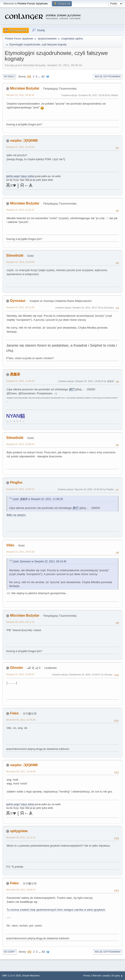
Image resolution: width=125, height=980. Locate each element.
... (40, 76)
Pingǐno (16, 482)
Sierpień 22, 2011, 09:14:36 (20, 307)
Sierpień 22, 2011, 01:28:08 (20, 262)
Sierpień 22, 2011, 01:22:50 (20, 147)
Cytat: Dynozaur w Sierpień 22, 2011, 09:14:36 (39, 561)
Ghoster (16, 668)
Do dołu (9, 77)
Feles (14, 713)
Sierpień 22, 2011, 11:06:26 (20, 381)
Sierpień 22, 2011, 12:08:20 (20, 444)
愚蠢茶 (15, 374)
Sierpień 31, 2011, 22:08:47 (20, 674)
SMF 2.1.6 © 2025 (11, 976)
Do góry (9, 952)
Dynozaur (18, 301)
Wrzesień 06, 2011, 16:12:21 (21, 837)
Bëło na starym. (16, 515)
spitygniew (19, 831)
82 (43, 76)
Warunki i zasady (101, 976)
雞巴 (72, 389)
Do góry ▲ (117, 976)
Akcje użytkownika (108, 77)
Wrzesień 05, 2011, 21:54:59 (21, 771)
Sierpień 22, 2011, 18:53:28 (20, 552)
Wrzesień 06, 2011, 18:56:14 (21, 890)
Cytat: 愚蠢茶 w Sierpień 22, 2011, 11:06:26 (38, 499)
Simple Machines (31, 976)
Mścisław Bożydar (25, 88)
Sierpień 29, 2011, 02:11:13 (20, 622)
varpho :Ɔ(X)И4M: (24, 141)
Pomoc (87, 976)
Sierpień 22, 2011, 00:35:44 (20, 95)
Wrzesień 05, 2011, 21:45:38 (21, 720)
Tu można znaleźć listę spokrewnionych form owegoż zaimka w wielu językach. (56, 910)
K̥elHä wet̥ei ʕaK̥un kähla (20, 176)
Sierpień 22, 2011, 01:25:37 (20, 210)
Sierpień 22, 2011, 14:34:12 (20, 489)
